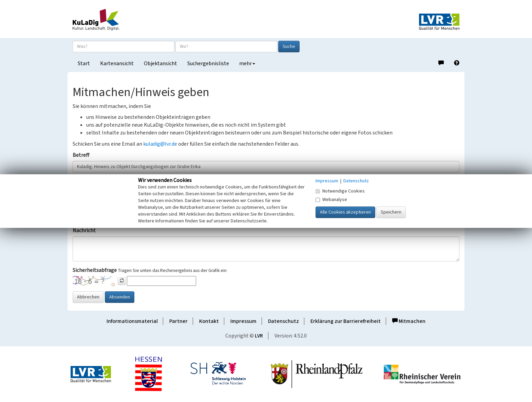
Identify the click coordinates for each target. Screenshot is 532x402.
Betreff (81, 155)
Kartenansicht (117, 63)
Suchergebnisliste (208, 63)
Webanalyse (331, 200)
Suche (289, 47)
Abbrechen (88, 297)
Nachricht (84, 231)
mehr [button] (247, 63)
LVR (259, 336)
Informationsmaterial (132, 321)
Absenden (120, 297)
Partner (178, 321)
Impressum (243, 321)
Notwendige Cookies (340, 191)
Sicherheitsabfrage (95, 270)
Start (84, 63)
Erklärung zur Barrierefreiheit (346, 321)
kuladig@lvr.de (160, 144)
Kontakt (209, 321)
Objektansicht (160, 63)
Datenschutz (283, 321)
